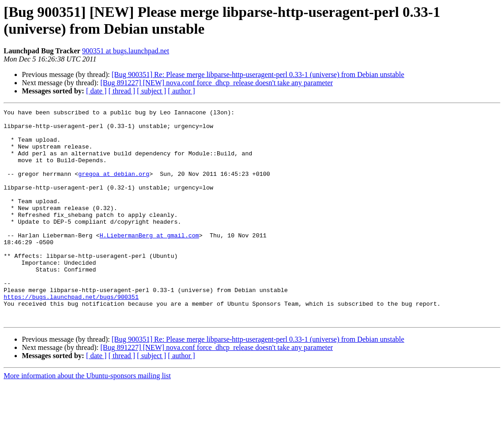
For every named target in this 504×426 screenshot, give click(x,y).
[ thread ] (122, 91)
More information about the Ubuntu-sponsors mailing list (87, 418)
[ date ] (96, 91)
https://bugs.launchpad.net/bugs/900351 (71, 335)
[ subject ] (152, 91)
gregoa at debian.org (114, 187)
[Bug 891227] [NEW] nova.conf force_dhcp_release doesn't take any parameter (216, 83)
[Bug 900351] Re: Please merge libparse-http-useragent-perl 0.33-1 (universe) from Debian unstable (258, 74)
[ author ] (182, 91)
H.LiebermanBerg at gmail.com (149, 261)
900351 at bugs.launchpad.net (125, 51)
